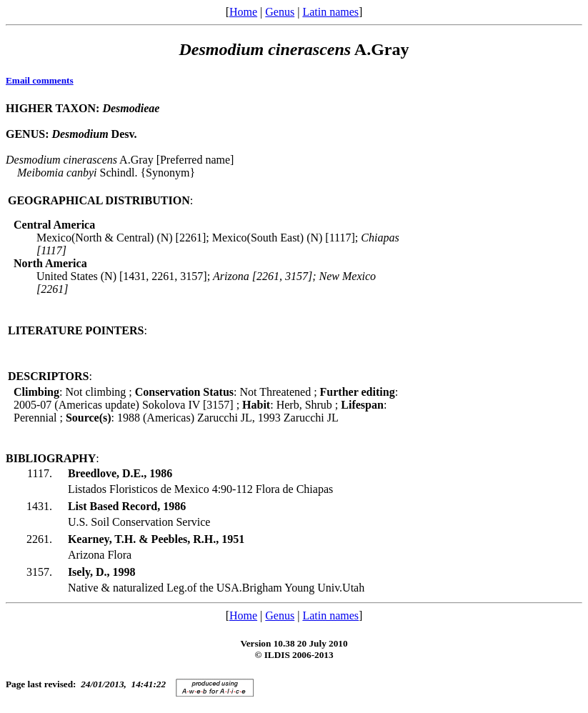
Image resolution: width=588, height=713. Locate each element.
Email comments (40, 80)
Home (243, 12)
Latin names (330, 12)
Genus (280, 12)
